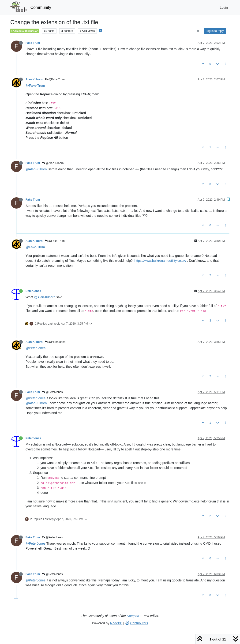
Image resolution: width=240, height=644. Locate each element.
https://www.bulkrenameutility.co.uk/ (160, 261)
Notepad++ (135, 616)
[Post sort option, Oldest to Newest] (198, 31)
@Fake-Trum (35, 86)
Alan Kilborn (34, 79)
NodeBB (116, 623)
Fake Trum (33, 43)
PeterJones (33, 291)
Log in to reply (215, 31)
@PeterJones (55, 342)
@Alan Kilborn (53, 163)
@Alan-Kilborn (36, 169)
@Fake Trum (55, 79)
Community (41, 7)
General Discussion (25, 31)
